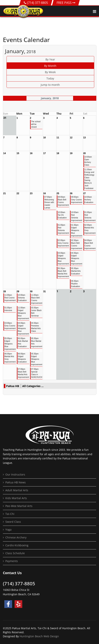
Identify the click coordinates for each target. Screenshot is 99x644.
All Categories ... (33, 386)
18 (58, 153)
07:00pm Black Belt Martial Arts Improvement (23, 373)
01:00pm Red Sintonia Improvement (90, 216)
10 (44, 138)
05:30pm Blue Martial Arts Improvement (37, 342)
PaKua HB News (16, 482)
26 (71, 193)
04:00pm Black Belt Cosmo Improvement (90, 244)
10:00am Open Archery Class (88, 161)
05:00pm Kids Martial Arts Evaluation (23, 342)
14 (5, 153)
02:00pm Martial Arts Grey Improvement (90, 229)
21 (5, 193)
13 (84, 138)
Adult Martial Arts (17, 490)
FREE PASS (66, 3)
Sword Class (13, 522)
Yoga (8, 530)
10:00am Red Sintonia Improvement (76, 216)
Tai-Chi (10, 514)
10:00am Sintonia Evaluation (22, 298)
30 (31, 291)
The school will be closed (36, 124)
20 (84, 153)
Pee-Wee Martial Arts (19, 506)
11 (58, 138)
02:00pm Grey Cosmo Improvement (63, 243)
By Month (50, 66)
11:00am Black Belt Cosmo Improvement (37, 299)
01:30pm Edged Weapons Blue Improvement (76, 230)
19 (71, 153)
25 (58, 193)
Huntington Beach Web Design (39, 636)
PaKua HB (13, 386)
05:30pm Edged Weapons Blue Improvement (37, 359)
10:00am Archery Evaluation (89, 200)
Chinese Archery (16, 537)
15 (18, 153)
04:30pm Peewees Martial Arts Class (36, 327)
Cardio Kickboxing (17, 545)
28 (5, 291)
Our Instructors (15, 474)
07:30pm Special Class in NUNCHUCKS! (37, 373)
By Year (50, 59)
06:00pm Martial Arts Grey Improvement (10, 358)
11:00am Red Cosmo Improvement (10, 298)
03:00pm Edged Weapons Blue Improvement (63, 258)
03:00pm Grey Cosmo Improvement (10, 326)
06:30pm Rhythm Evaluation (75, 284)
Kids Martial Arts (16, 498)
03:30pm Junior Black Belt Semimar (36, 312)
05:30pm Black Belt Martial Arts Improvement (63, 272)
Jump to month (50, 85)
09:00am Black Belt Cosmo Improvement (63, 201)
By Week (50, 72)
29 (18, 291)
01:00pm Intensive (8, 309)
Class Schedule (15, 553)
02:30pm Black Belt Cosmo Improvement (76, 244)
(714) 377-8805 (38, 3)
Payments (12, 561)
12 (71, 138)
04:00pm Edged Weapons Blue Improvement (23, 328)
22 (18, 193)
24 (44, 193)
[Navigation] (94, 12)
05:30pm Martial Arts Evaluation (76, 271)
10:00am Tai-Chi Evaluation (62, 215)
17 (44, 153)
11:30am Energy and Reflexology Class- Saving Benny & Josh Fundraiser (89, 179)
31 (44, 291)
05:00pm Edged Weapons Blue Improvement (10, 344)
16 (31, 153)
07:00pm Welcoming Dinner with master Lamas (49, 202)
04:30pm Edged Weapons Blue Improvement (76, 258)
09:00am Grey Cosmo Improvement (76, 200)
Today (50, 78)
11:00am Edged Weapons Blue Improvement (23, 313)
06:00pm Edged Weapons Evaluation (22, 358)
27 (84, 193)
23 (31, 193)
